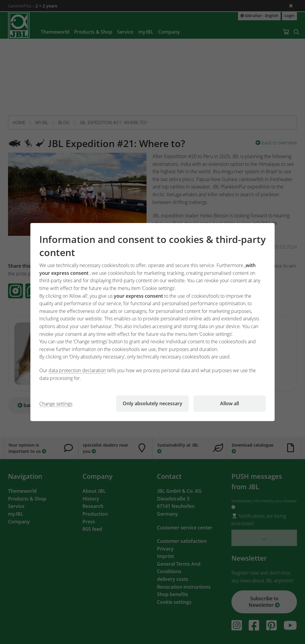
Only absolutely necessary (152, 403)
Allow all (229, 403)
